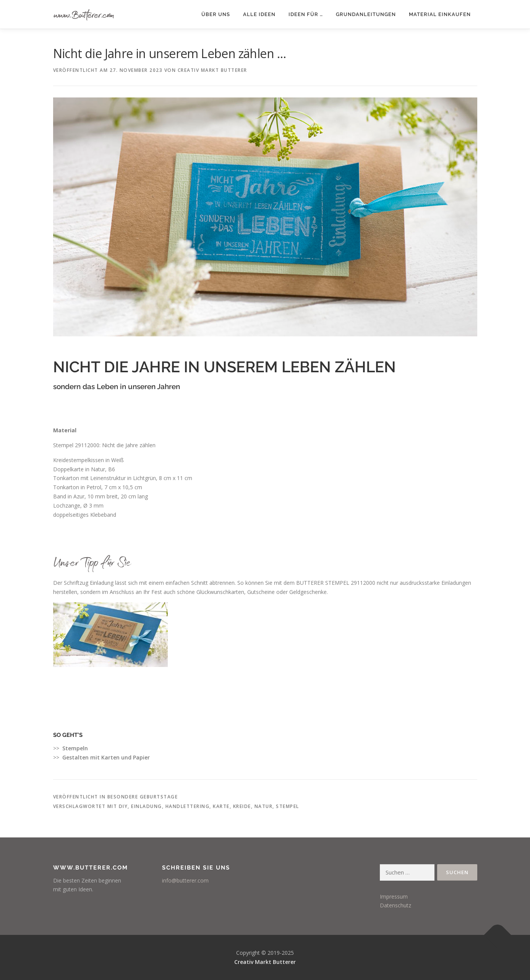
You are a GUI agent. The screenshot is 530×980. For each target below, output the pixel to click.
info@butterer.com (185, 880)
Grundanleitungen (366, 14)
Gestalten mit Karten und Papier (106, 757)
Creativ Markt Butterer (212, 70)
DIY (123, 806)
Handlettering (188, 806)
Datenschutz (395, 905)
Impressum (394, 896)
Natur (264, 806)
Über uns (216, 14)
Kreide (242, 806)
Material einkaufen (440, 14)
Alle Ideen (259, 14)
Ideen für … (306, 14)
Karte (221, 806)
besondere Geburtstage (143, 797)
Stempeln (75, 748)
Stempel (288, 806)
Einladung (147, 806)
